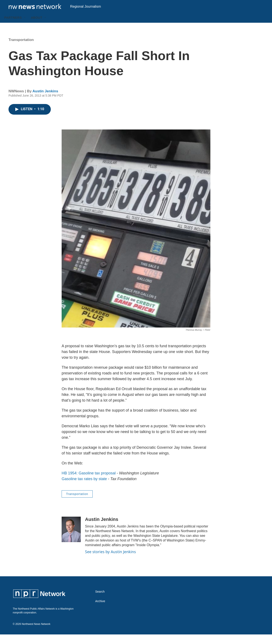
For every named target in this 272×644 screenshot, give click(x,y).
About (37, 27)
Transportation (21, 49)
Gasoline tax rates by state (84, 488)
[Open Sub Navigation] (25, 27)
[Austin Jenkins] (71, 539)
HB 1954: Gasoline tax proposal (89, 483)
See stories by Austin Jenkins (110, 561)
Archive (100, 611)
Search (100, 601)
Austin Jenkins (45, 101)
